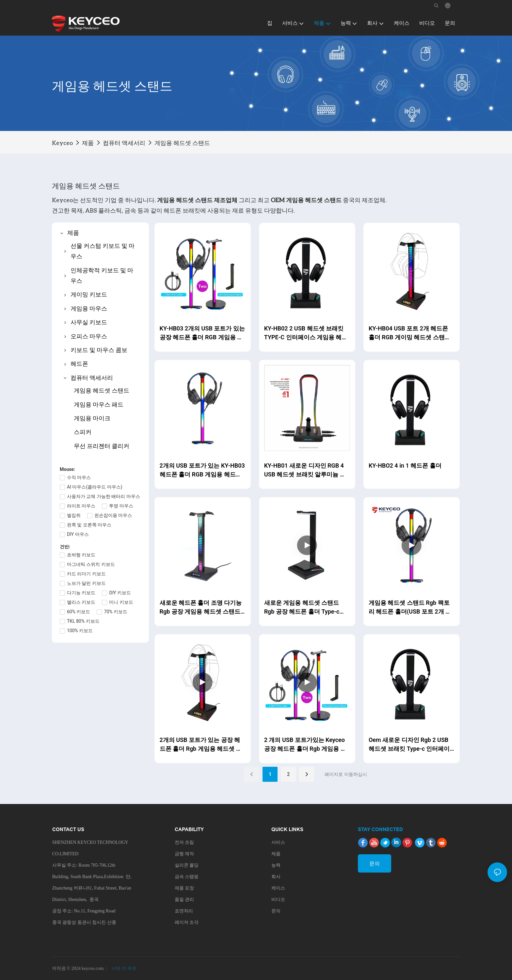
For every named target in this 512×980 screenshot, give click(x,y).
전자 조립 (184, 842)
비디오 (278, 900)
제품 (88, 143)
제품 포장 (184, 888)
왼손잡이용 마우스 (113, 515)
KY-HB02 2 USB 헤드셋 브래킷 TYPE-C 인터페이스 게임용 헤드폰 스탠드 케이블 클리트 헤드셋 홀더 (306, 333)
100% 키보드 (80, 631)
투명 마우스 (121, 506)
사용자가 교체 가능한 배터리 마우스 (104, 496)
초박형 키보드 (81, 555)
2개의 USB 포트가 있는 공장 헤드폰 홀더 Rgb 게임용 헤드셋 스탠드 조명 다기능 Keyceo (201, 745)
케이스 (278, 888)
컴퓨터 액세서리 (124, 143)
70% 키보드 (115, 612)
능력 (276, 865)
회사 (276, 877)
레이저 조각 (187, 922)
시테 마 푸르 (124, 968)
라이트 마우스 (81, 506)
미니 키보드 (121, 602)
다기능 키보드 (81, 593)
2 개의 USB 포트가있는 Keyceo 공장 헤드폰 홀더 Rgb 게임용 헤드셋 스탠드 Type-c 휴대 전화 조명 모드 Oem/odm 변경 (306, 745)
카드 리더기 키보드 (86, 574)
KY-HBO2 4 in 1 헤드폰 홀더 (405, 466)
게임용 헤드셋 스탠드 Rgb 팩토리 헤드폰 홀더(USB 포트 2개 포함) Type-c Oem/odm (410, 608)
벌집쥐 (74, 515)
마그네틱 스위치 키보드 (91, 564)
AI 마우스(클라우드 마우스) (95, 487)
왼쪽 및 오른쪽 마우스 (89, 525)
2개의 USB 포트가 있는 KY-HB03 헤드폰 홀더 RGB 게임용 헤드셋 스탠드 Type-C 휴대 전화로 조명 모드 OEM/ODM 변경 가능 (202, 470)
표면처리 (184, 911)
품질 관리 (184, 900)
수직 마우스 (79, 477)
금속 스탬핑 (187, 877)
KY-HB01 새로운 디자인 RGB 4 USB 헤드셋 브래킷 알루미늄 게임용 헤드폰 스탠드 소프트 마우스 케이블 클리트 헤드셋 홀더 (305, 470)
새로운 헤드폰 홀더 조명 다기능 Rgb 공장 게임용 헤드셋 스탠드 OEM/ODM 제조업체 (201, 608)
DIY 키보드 (120, 593)
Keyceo (62, 143)
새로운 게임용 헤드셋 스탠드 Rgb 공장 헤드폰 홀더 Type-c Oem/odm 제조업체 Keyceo (302, 608)
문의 (276, 911)
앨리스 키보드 (81, 602)
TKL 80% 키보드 (83, 621)
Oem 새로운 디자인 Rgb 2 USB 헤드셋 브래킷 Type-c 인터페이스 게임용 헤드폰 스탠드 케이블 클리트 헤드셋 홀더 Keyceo (410, 745)
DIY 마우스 (78, 534)
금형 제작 (184, 854)
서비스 (278, 842)
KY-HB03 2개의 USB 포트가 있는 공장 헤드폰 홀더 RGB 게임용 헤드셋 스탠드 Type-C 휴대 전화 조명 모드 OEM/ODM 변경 (202, 333)
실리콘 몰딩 (187, 865)
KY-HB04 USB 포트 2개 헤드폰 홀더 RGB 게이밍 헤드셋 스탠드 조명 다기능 (410, 333)
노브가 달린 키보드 (86, 583)
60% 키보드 (79, 612)
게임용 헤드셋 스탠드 (182, 143)
